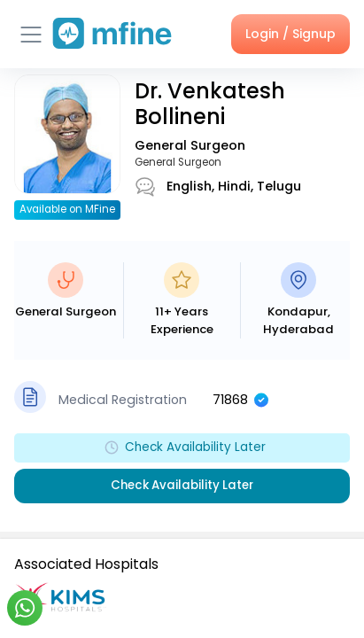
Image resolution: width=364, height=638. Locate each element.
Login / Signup (290, 34)
